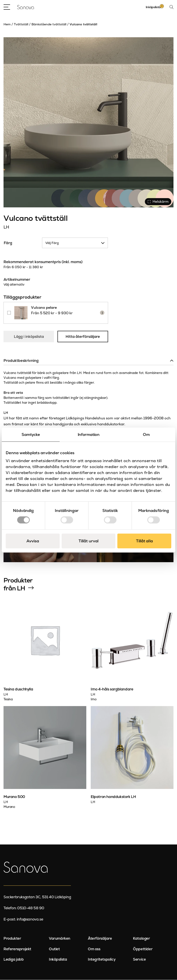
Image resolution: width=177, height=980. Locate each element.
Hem (7, 24)
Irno (94, 699)
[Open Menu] (7, 7)
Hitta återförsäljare (83, 337)
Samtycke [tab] (31, 434)
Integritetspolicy (102, 960)
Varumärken (60, 939)
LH (6, 227)
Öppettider (143, 949)
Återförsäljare (100, 939)
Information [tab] (89, 434)
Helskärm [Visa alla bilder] (158, 202)
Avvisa (33, 541)
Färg (8, 243)
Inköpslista (58, 960)
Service (139, 960)
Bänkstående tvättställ (49, 24)
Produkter (12, 939)
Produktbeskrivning (21, 361)
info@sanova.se (30, 919)
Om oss (94, 949)
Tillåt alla (144, 541)
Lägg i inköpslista (29, 337)
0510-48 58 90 (31, 908)
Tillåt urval (88, 541)
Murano (9, 807)
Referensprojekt (17, 949)
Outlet (54, 949)
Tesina (8, 699)
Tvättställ (21, 24)
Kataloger (141, 939)
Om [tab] (146, 434)
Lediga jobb (14, 960)
